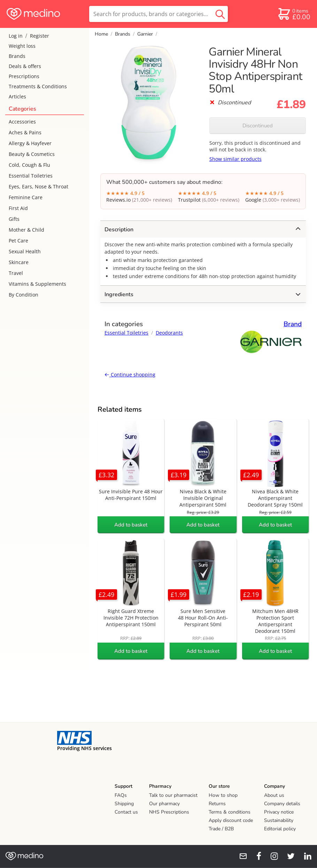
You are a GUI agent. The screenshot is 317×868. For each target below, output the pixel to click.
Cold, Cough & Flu (29, 165)
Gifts (14, 219)
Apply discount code (231, 820)
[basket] (294, 14)
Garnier (145, 34)
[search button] (220, 14)
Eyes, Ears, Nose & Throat (38, 186)
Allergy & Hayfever (30, 143)
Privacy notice (279, 812)
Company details (282, 804)
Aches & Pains (25, 132)
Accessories (22, 122)
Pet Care (18, 241)
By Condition (24, 295)
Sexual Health (25, 251)
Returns (217, 804)
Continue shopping (130, 375)
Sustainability (279, 820)
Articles (17, 96)
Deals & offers (25, 66)
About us (274, 795)
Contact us (126, 812)
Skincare (19, 262)
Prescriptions (24, 76)
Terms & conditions (230, 812)
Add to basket (131, 525)
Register (40, 36)
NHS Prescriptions (169, 812)
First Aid (18, 208)
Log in (16, 36)
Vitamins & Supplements (37, 284)
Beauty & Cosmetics (32, 154)
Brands (17, 56)
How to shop (223, 795)
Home (101, 34)
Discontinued (258, 126)
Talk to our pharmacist (173, 795)
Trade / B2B (221, 829)
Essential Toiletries (31, 176)
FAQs (121, 795)
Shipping (124, 804)
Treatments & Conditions (38, 86)
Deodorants (169, 333)
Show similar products (235, 159)
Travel (16, 273)
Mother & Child (26, 230)
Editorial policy (280, 829)
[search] (158, 14)
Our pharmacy (164, 804)
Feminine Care (26, 197)
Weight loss (22, 46)
